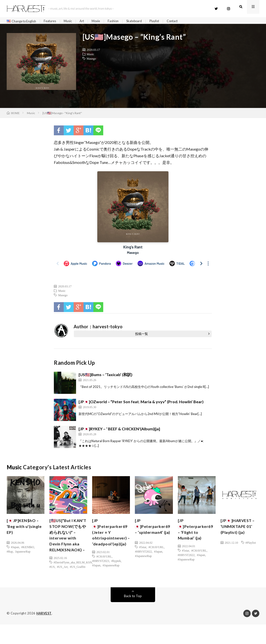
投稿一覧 (142, 336)
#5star (143, 555)
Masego (91, 60)
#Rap (10, 553)
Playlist (166, 21)
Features (54, 21)
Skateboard (144, 21)
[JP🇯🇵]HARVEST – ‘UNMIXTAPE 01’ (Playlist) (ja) (238, 529)
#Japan (15, 549)
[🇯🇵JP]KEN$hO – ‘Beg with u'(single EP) (24, 529)
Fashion (122, 21)
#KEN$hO (28, 549)
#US (52, 586)
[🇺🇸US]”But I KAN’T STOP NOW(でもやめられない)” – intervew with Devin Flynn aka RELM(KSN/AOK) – (68, 546)
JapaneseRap (23, 553)
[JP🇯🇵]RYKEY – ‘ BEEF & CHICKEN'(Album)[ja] (119, 431)
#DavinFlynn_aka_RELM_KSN (73, 582)
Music (73, 21)
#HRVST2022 (143, 560)
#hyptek (116, 573)
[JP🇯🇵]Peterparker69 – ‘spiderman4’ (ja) (154, 533)
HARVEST (44, 633)
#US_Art (62, 586)
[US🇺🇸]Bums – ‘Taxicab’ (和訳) (105, 376)
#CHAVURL (104, 569)
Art (88, 21)
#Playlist (251, 544)
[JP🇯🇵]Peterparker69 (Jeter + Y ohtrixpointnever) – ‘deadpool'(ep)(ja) (111, 539)
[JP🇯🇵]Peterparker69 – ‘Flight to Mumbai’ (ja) (197, 533)
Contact (186, 21)
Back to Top (133, 616)
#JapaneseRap (111, 577)
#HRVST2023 (101, 573)
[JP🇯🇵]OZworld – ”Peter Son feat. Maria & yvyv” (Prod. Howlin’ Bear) (141, 404)
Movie (103, 21)
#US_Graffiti (78, 586)
